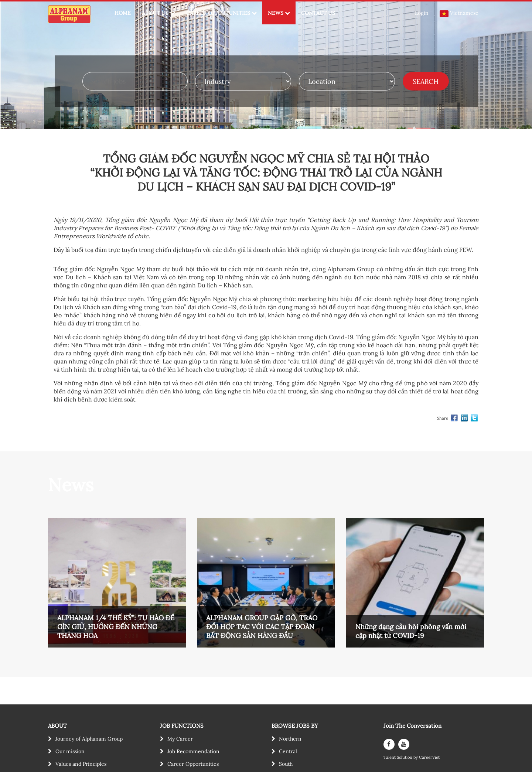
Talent (390, 757)
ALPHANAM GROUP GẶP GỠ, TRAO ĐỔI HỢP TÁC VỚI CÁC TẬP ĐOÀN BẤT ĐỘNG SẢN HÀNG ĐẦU (262, 627)
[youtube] (404, 744)
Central (288, 751)
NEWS (279, 13)
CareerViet (429, 757)
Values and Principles (81, 764)
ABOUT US (158, 13)
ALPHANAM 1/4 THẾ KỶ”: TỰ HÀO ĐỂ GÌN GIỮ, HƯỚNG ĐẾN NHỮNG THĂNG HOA (116, 627)
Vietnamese (459, 13)
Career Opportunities (193, 764)
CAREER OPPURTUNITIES (221, 13)
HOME (123, 13)
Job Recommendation (193, 751)
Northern (290, 739)
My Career (180, 739)
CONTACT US (318, 13)
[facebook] (389, 744)
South (286, 764)
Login (422, 13)
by (416, 757)
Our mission (70, 751)
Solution (405, 757)
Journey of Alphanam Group (89, 739)
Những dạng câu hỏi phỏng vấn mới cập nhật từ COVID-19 (411, 631)
